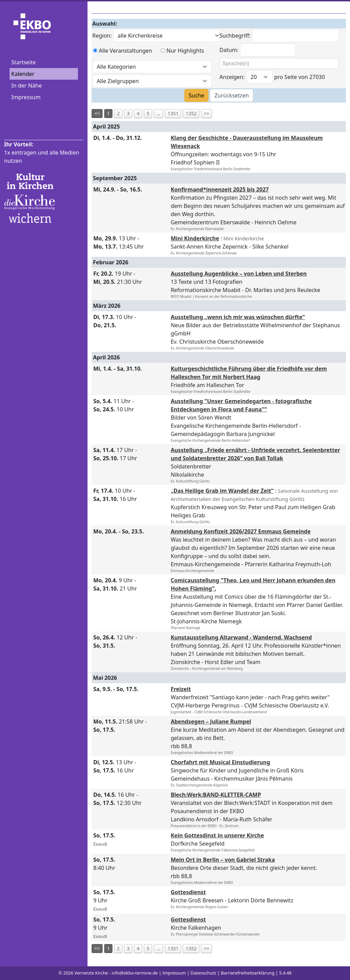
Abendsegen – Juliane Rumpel (211, 721)
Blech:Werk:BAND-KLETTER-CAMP (216, 795)
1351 (173, 113)
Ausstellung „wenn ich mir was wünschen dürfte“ (238, 317)
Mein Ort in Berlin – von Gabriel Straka (223, 860)
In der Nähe (26, 85)
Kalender (23, 74)
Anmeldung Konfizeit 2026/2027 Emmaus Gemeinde (240, 531)
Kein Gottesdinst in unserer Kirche (217, 835)
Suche (196, 95)
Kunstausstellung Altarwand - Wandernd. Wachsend (241, 637)
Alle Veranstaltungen (125, 51)
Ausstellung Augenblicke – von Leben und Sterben (239, 274)
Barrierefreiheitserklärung (248, 973)
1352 (191, 113)
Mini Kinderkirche (195, 238)
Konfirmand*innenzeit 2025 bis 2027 (220, 189)
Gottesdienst (188, 892)
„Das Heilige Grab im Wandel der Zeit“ (222, 491)
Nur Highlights (185, 51)
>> (206, 113)
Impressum (26, 97)
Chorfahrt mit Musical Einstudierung (220, 762)
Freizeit (181, 689)
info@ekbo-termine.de (135, 973)
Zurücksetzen (232, 95)
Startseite (24, 62)
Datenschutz (204, 973)
